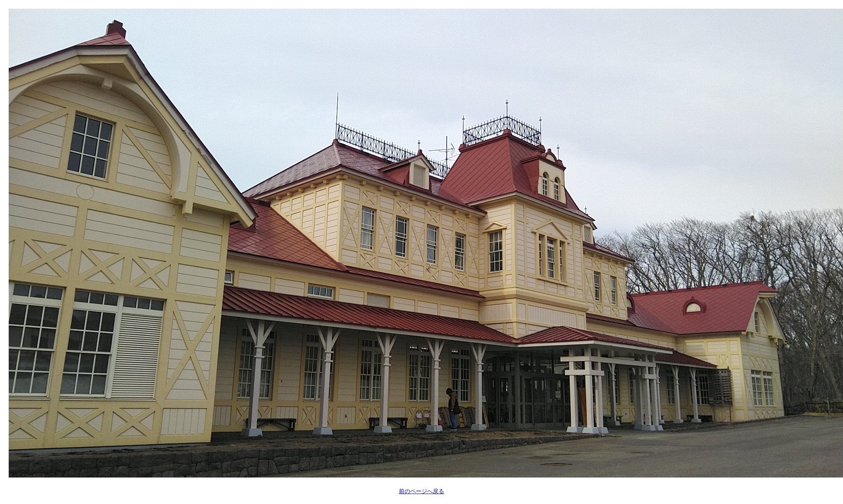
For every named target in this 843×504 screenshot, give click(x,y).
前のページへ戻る (421, 491)
